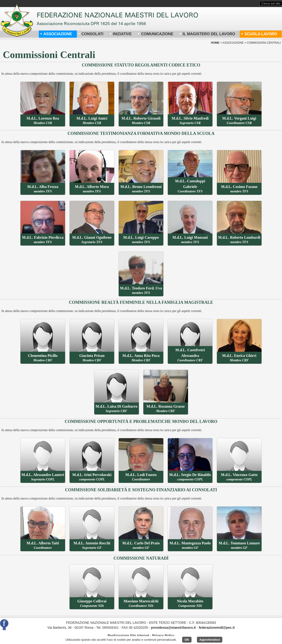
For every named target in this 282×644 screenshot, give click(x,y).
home (215, 43)
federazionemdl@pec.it (217, 628)
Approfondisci (210, 640)
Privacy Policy (163, 636)
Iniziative (121, 34)
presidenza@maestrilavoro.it (173, 628)
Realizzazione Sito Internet (128, 636)
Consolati (91, 34)
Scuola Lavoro (259, 34)
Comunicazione (155, 34)
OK (187, 640)
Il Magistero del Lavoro (207, 34)
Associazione (56, 34)
